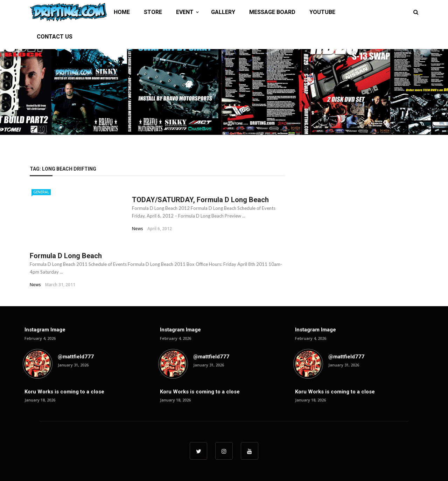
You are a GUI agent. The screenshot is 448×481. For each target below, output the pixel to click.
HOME (122, 12)
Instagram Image (45, 330)
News (138, 229)
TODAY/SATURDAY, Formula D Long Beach (200, 200)
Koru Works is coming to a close (64, 392)
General (41, 192)
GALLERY (223, 12)
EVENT (185, 12)
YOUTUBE (322, 12)
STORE (153, 12)
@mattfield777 (76, 357)
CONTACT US (55, 37)
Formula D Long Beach (66, 256)
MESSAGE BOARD (272, 12)
